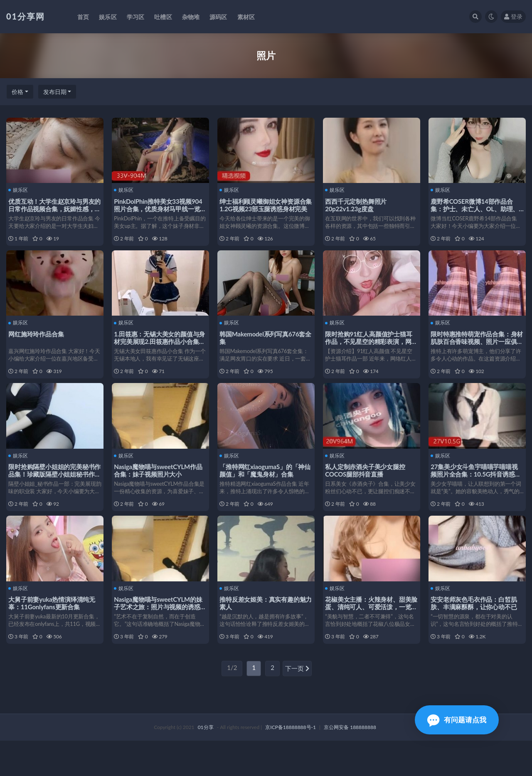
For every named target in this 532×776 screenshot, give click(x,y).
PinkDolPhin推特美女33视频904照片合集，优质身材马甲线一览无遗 (160, 208)
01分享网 (26, 16)
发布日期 (55, 92)
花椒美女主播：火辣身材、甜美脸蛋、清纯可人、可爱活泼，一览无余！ (370, 634)
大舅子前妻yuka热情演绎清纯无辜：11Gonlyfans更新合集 (54, 630)
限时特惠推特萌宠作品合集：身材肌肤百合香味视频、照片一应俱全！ (476, 350)
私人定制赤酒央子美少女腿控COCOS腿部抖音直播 (367, 488)
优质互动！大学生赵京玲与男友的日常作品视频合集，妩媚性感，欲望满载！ (53, 208)
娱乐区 (20, 190)
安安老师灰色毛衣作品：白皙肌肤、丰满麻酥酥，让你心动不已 (476, 630)
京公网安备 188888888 (350, 762)
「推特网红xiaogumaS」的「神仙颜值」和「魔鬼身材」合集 (264, 488)
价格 (17, 92)
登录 (513, 16)
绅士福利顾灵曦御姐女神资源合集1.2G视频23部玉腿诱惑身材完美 (265, 208)
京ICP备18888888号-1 (291, 762)
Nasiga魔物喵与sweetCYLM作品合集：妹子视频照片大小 (160, 488)
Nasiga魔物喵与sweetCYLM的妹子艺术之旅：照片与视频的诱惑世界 (160, 634)
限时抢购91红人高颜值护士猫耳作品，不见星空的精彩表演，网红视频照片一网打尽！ (371, 350)
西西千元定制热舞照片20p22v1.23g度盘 (358, 204)
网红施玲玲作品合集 (38, 342)
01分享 (206, 762)
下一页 (297, 704)
